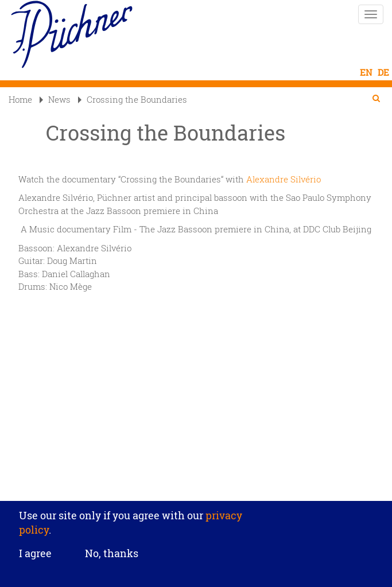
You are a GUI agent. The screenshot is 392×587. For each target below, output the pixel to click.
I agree (35, 554)
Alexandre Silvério (284, 179)
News (55, 99)
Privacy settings (196, 493)
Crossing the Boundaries (133, 99)
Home (20, 99)
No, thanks (112, 553)
